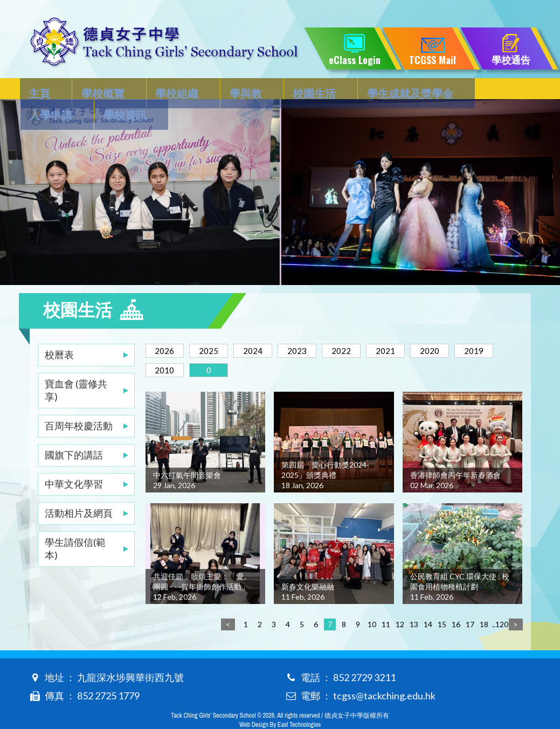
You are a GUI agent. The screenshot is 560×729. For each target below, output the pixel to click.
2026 (167, 329)
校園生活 (271, 89)
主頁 (40, 89)
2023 (310, 329)
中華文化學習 (74, 462)
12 (400, 603)
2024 (262, 329)
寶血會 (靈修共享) (76, 369)
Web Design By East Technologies (280, 703)
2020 (454, 329)
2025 (215, 329)
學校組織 (156, 89)
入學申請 (440, 89)
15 (442, 603)
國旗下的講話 (74, 433)
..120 (498, 603)
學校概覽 (93, 89)
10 (372, 603)
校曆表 (59, 333)
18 (484, 603)
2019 (167, 348)
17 (470, 603)
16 (456, 603)
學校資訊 (503, 89)
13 (414, 603)
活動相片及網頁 (79, 491)
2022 (358, 329)
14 (428, 603)
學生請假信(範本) (75, 527)
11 (386, 603)
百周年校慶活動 (79, 404)
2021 (406, 329)
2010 (215, 348)
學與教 (213, 89)
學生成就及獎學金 (356, 89)
